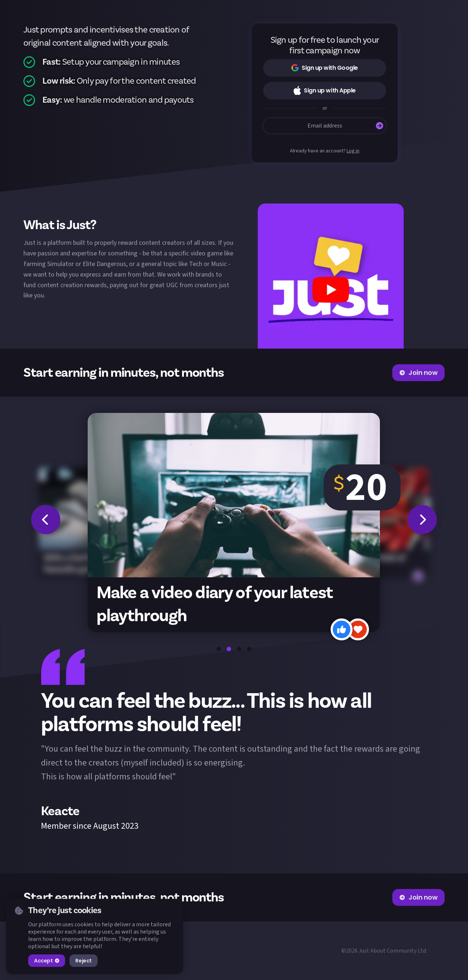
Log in (353, 151)
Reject (83, 961)
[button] (331, 276)
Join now (418, 373)
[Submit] (380, 126)
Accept (47, 961)
